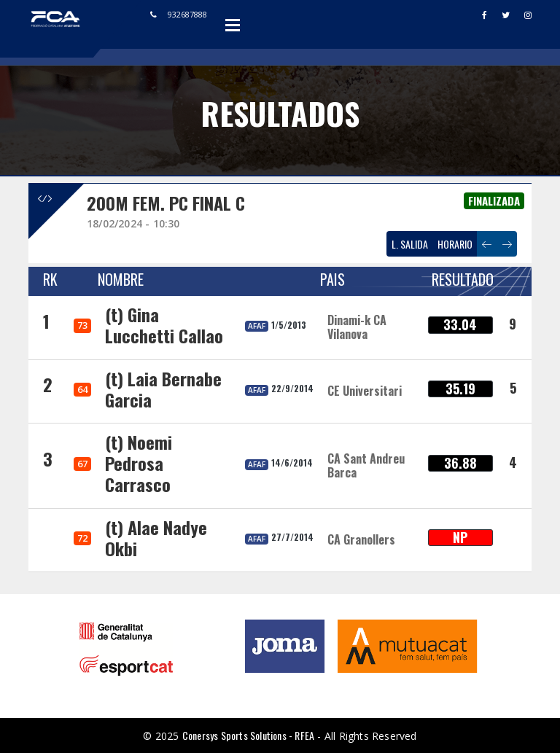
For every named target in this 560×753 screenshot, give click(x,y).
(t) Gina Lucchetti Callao (164, 325)
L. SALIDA (410, 244)
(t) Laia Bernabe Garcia (163, 389)
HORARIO (455, 244)
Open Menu (233, 25)
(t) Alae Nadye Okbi (156, 538)
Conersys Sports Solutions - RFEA (248, 735)
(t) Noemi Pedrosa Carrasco (139, 463)
